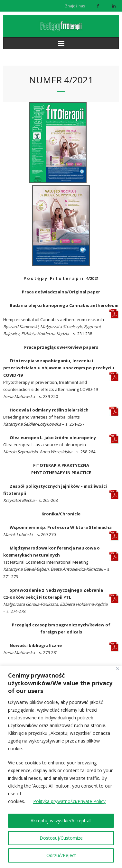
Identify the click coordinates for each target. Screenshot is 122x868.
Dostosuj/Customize (61, 838)
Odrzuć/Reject (61, 855)
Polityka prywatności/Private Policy (69, 801)
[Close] (118, 669)
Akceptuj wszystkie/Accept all (61, 821)
